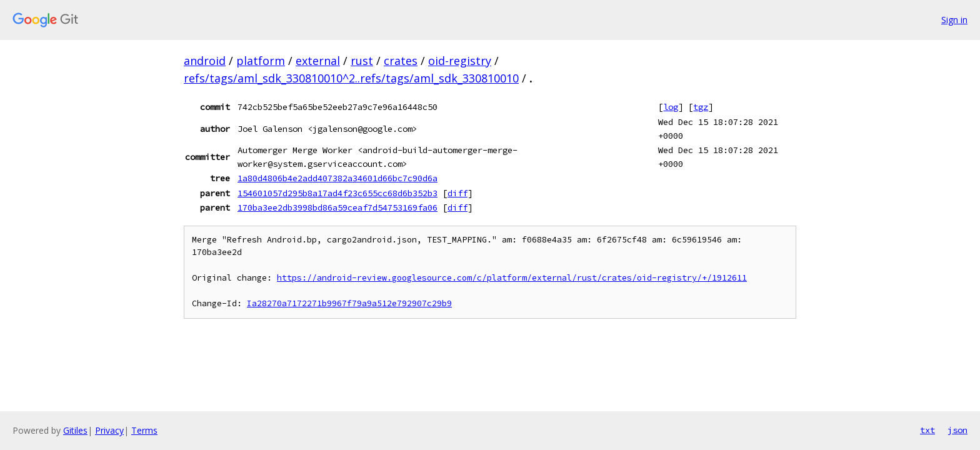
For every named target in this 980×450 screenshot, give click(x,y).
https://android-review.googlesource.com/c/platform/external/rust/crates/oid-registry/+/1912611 (512, 278)
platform (261, 61)
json (957, 430)
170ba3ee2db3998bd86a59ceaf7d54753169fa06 (337, 207)
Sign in (954, 20)
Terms (144, 430)
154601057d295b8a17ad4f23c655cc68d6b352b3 (337, 193)
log (671, 107)
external (318, 61)
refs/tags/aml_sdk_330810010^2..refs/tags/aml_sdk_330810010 (351, 78)
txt (927, 430)
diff (457, 193)
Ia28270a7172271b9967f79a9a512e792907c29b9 (349, 303)
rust (362, 61)
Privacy (109, 430)
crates (401, 61)
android (205, 61)
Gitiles (75, 430)
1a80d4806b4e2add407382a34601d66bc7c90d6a (337, 178)
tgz (701, 107)
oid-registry (460, 61)
